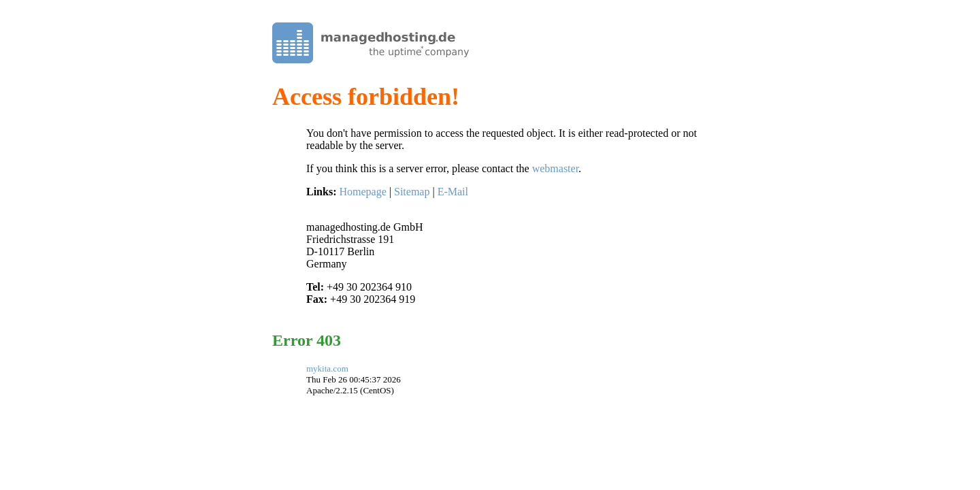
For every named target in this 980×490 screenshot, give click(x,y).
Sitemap (412, 192)
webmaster (555, 168)
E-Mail (453, 192)
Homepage (362, 192)
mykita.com (327, 369)
